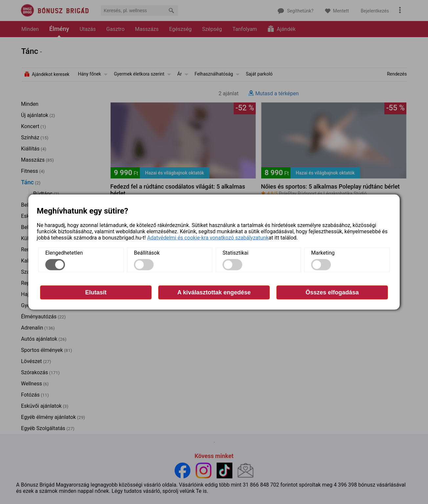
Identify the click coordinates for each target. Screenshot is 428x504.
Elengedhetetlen (64, 252)
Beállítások (147, 252)
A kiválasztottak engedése (214, 292)
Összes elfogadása (332, 292)
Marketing (323, 252)
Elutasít (96, 292)
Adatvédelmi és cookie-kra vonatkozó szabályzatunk (208, 237)
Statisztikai (235, 252)
